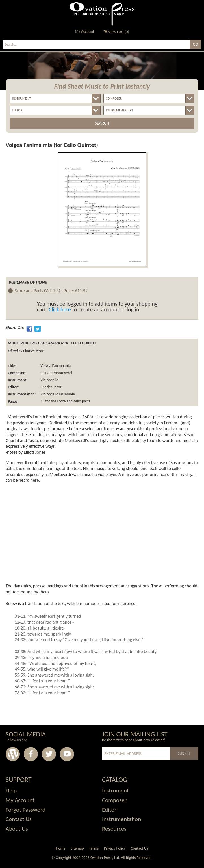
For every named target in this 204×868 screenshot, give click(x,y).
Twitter (49, 754)
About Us (17, 829)
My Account (84, 32)
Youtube (67, 754)
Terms (94, 848)
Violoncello (49, 380)
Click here (60, 309)
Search (102, 123)
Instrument (115, 791)
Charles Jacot (50, 387)
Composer (114, 800)
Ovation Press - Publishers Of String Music (102, 14)
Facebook (31, 754)
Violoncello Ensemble (57, 394)
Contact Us (19, 819)
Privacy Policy (115, 848)
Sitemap (77, 848)
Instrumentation (121, 819)
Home (60, 848)
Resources (114, 829)
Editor (109, 810)
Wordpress (13, 754)
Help (11, 791)
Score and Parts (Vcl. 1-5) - (51, 291)
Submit (184, 753)
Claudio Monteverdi (56, 373)
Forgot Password (26, 810)
